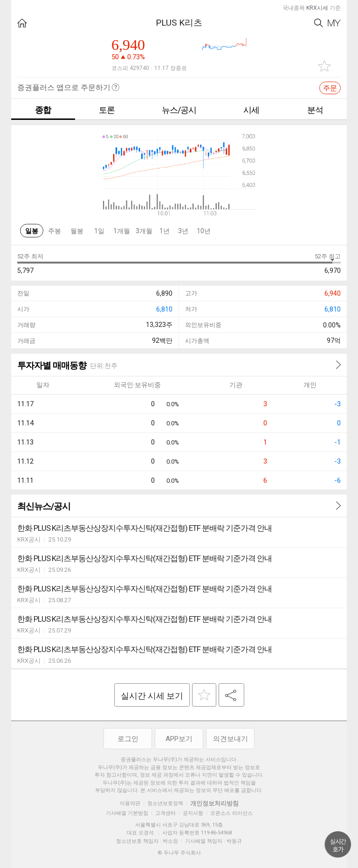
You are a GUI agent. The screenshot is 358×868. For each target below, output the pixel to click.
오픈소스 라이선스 (231, 813)
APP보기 (179, 739)
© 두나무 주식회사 (179, 853)
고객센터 (165, 813)
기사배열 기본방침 (127, 813)
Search (319, 23)
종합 (43, 110)
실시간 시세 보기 (152, 696)
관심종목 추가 (324, 66)
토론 (107, 110)
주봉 (55, 231)
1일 (99, 231)
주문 (330, 88)
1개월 (122, 231)
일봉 (32, 231)
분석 (315, 110)
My (334, 23)
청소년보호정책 (165, 803)
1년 (165, 231)
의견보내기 (231, 739)
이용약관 (130, 803)
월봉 (77, 231)
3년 (183, 231)
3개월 (144, 231)
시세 (251, 110)
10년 (204, 231)
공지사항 (193, 813)
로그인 (128, 739)
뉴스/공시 (179, 110)
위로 (338, 845)
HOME (22, 23)
